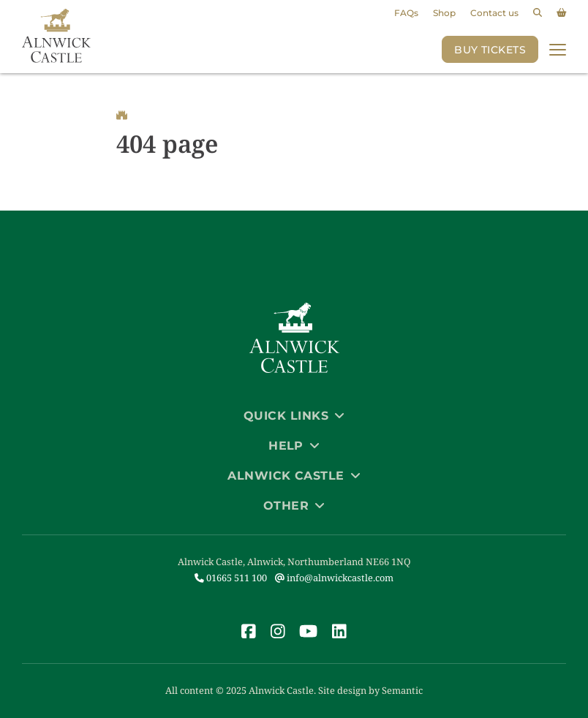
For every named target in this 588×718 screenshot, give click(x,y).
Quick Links (294, 416)
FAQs (406, 13)
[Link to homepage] (56, 37)
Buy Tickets (490, 50)
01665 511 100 (231, 578)
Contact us (494, 13)
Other (294, 506)
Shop (444, 13)
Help (294, 446)
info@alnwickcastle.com (334, 578)
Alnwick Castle (294, 476)
